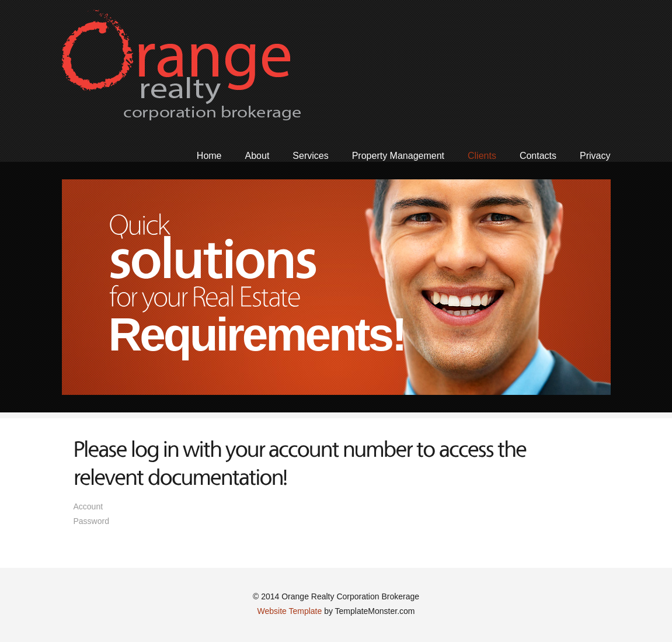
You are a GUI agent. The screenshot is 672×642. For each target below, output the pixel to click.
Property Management (398, 156)
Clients (482, 156)
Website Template (289, 611)
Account (139, 506)
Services (310, 156)
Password (91, 521)
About (257, 156)
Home (209, 156)
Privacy (595, 156)
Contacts (538, 156)
